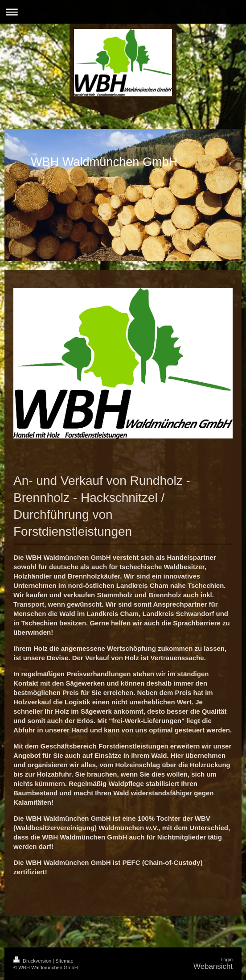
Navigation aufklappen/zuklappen (123, 12)
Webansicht (213, 966)
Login (227, 959)
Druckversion (33, 961)
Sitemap (64, 961)
